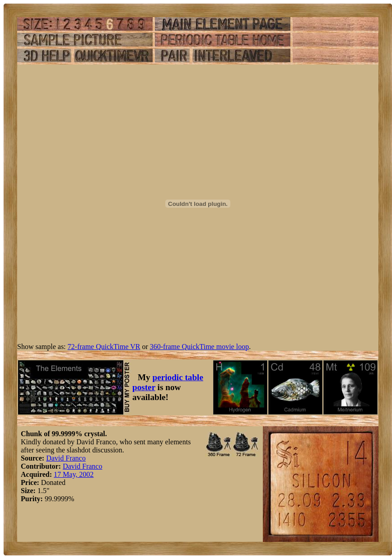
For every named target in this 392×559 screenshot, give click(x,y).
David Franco (66, 458)
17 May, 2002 (74, 474)
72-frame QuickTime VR (104, 347)
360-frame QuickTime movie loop (199, 347)
